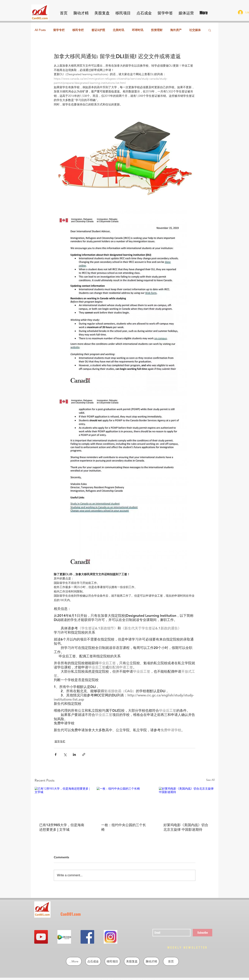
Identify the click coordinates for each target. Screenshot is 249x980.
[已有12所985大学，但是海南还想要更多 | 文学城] (62, 803)
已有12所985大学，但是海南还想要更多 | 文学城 (62, 827)
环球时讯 (138, 30)
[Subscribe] (202, 933)
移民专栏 (78, 30)
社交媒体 (195, 30)
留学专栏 (59, 30)
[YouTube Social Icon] (41, 937)
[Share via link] (84, 754)
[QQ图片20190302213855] (111, 937)
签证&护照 (98, 30)
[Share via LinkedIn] (74, 754)
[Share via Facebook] (56, 754)
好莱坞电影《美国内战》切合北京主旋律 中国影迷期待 (186, 827)
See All (210, 780)
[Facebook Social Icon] (87, 937)
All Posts (40, 30)
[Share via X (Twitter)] (65, 754)
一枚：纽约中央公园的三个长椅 (124, 827)
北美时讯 (118, 30)
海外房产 (176, 30)
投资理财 (157, 30)
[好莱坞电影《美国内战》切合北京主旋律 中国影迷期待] (187, 803)
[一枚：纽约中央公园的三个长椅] (124, 803)
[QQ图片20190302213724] (64, 937)
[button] (210, 30)
